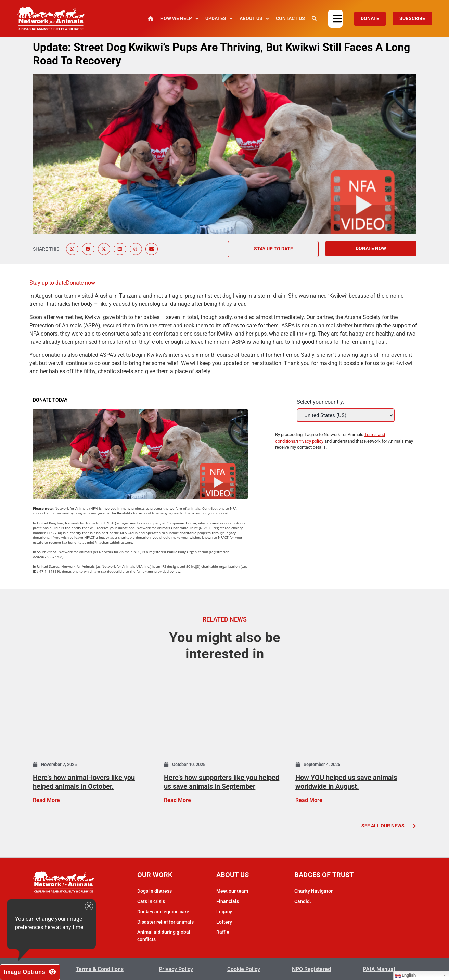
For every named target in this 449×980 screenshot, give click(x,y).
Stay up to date (48, 283)
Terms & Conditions (100, 969)
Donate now (81, 283)
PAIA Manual (379, 969)
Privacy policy (310, 441)
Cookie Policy (244, 969)
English (406, 975)
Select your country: (320, 402)
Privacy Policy (176, 969)
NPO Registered (311, 969)
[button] (338, 19)
